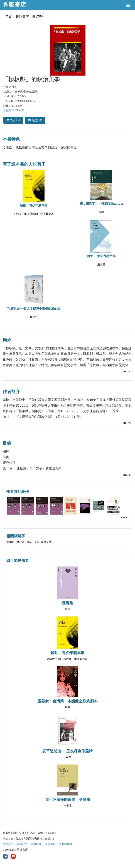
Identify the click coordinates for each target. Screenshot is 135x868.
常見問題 (36, 844)
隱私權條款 (66, 844)
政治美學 (46, 542)
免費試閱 (35, 120)
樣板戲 (10, 542)
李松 (15, 87)
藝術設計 (39, 17)
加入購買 (13, 120)
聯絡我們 (22, 844)
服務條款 (50, 844)
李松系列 (21, 542)
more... (128, 371)
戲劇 (30, 542)
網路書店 (22, 17)
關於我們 (8, 844)
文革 (37, 542)
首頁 (9, 17)
